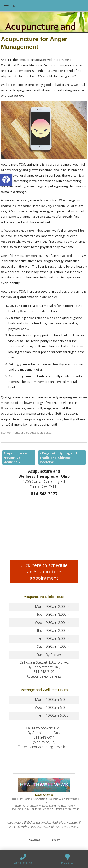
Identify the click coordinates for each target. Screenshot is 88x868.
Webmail (34, 839)
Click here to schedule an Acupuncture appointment (44, 572)
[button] (6, 180)
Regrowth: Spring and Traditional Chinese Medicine (58, 457)
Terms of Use (51, 827)
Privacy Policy (70, 827)
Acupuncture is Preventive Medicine (15, 457)
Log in (56, 839)
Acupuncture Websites (21, 822)
